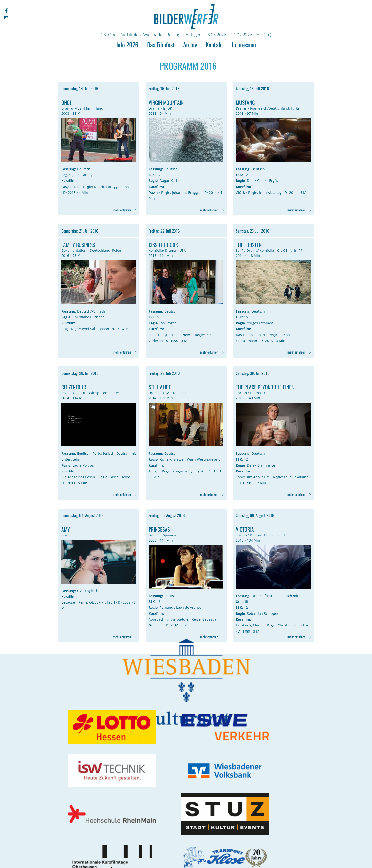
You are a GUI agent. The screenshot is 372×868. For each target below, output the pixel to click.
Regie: (67, 177)
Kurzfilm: (69, 183)
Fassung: (69, 171)
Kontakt (214, 45)
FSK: (152, 177)
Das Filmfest (161, 45)
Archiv (190, 45)
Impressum (244, 45)
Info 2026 (127, 45)
